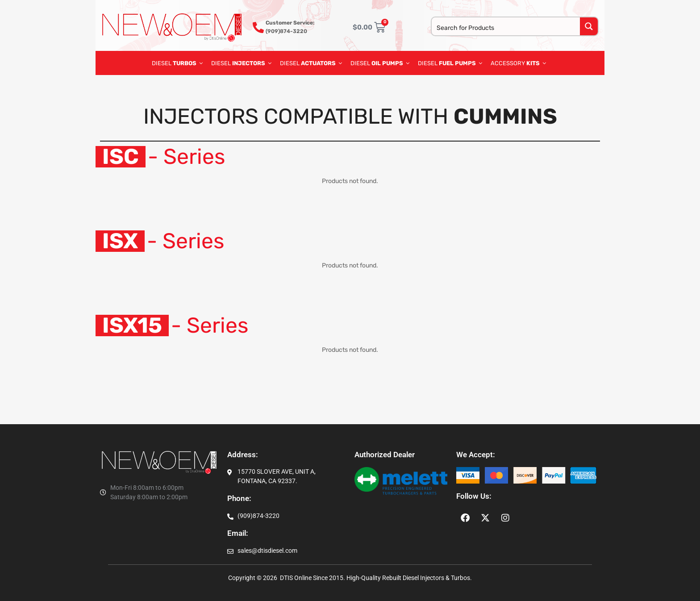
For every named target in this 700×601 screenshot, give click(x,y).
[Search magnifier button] (589, 26)
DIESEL (177, 63)
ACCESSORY (518, 63)
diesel (380, 63)
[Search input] (506, 27)
